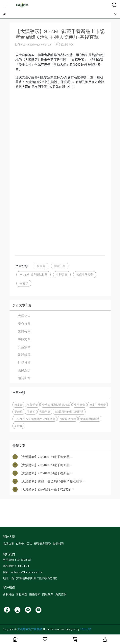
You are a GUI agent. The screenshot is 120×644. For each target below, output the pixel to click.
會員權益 (9, 594)
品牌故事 (9, 544)
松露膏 (41, 266)
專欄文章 (24, 339)
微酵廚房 (24, 370)
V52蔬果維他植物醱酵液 (69, 412)
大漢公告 (24, 316)
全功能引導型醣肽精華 (34, 275)
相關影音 (24, 378)
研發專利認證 (42, 544)
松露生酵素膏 (85, 275)
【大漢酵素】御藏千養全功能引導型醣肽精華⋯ (49, 481)
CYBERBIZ (85, 629)
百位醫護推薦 (68, 419)
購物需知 (35, 594)
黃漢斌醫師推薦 (90, 419)
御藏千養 (60, 266)
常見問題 (22, 594)
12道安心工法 (24, 544)
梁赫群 (24, 283)
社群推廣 (24, 362)
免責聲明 (61, 594)
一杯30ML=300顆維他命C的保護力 (35, 419)
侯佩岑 (31, 412)
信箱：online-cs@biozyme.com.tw (23, 572)
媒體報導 (24, 355)
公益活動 (24, 347)
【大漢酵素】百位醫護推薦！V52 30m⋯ (43, 489)
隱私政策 (48, 594)
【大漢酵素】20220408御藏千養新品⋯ (43, 457)
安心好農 (24, 324)
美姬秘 (18, 426)
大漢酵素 (45, 412)
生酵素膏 (62, 275)
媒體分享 (24, 331)
